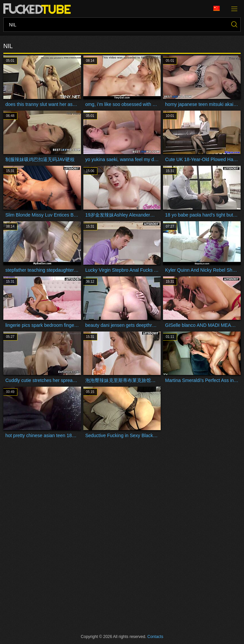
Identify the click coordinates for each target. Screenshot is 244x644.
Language (217, 9)
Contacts (155, 637)
